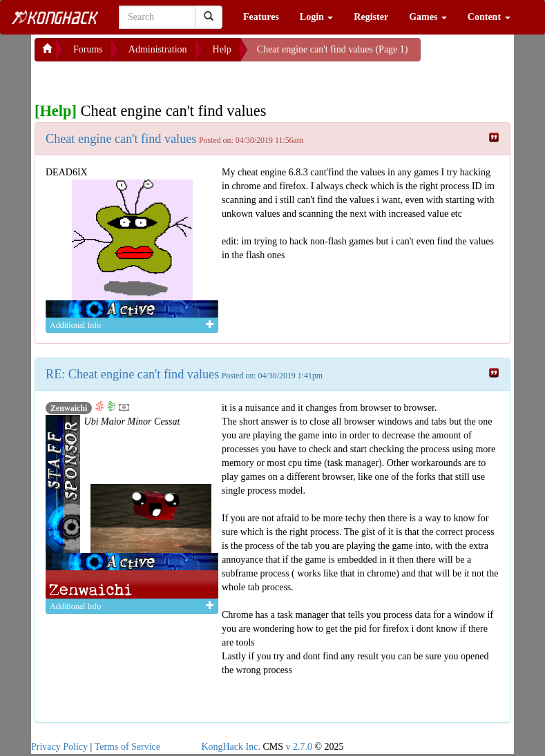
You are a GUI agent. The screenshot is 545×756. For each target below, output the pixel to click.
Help (222, 49)
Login (317, 17)
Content (489, 17)
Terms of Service (127, 747)
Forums (88, 49)
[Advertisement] (145, 79)
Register (371, 17)
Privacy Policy (59, 747)
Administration (158, 49)
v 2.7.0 (299, 747)
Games (428, 17)
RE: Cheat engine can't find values (132, 374)
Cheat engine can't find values (121, 139)
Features (261, 17)
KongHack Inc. (231, 747)
